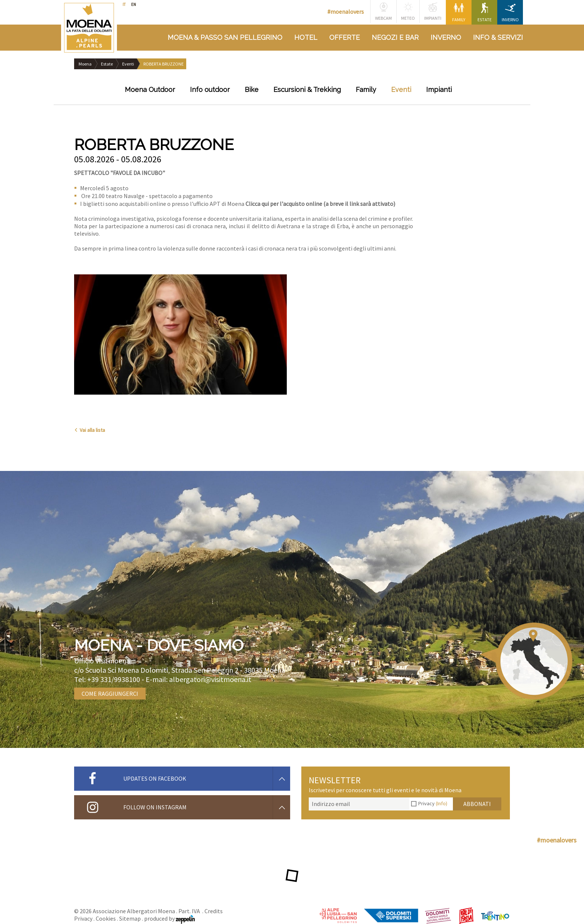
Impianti (433, 12)
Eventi (128, 64)
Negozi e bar (395, 37)
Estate (485, 12)
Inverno (510, 12)
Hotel (306, 37)
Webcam (383, 12)
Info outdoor (210, 90)
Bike (252, 90)
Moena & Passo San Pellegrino (225, 37)
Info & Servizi (498, 37)
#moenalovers (346, 12)
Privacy (433, 803)
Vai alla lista (90, 430)
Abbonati (477, 804)
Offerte (345, 37)
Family (459, 12)
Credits (214, 911)
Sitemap (130, 918)
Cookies (106, 918)
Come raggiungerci (110, 694)
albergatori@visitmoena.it (210, 679)
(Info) (442, 803)
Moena (85, 64)
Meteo (408, 12)
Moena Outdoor (150, 90)
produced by (169, 918)
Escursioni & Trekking (307, 90)
